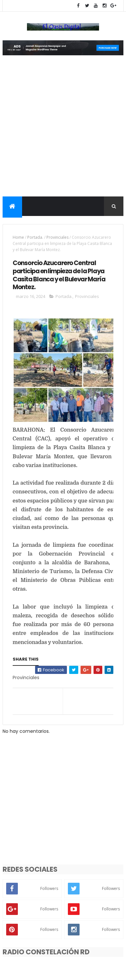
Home (18, 237)
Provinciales (57, 237)
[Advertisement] (63, 130)
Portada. (35, 237)
